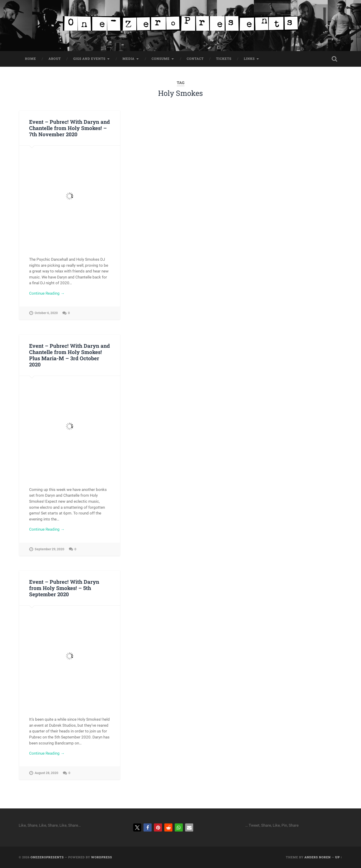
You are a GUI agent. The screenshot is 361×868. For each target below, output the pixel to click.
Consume (161, 59)
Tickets (224, 59)
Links (249, 59)
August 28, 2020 (46, 773)
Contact (195, 59)
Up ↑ (339, 857)
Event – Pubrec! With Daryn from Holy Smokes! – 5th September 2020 (64, 588)
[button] (137, 827)
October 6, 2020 (46, 313)
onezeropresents (47, 857)
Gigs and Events (89, 59)
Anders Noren (318, 857)
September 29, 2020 (49, 549)
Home (31, 59)
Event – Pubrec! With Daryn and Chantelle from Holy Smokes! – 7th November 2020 (69, 128)
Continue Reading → (47, 293)
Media (128, 59)
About (55, 59)
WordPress (102, 857)
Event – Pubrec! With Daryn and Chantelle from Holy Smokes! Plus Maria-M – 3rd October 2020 (69, 355)
